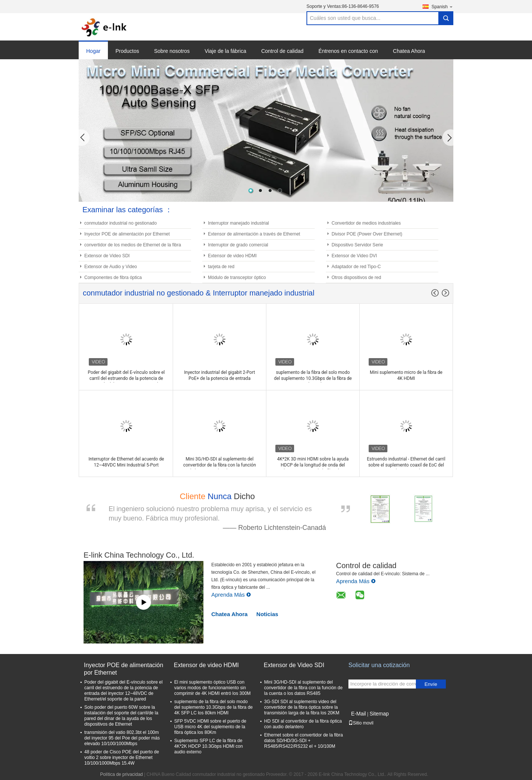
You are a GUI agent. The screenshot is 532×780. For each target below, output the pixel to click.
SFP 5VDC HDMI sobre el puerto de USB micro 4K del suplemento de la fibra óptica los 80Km (210, 727)
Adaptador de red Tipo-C (356, 267)
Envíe (431, 684)
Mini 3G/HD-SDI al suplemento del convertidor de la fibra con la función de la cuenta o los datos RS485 (303, 688)
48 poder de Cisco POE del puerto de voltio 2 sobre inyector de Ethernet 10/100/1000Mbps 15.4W (122, 757)
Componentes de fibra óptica (113, 277)
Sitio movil (361, 723)
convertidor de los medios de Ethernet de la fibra (133, 245)
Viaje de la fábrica (225, 51)
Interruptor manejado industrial (238, 223)
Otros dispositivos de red (356, 277)
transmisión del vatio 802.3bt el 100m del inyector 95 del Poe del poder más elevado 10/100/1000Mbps (122, 738)
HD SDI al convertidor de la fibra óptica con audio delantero (303, 724)
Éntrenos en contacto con (348, 51)
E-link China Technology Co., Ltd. (139, 555)
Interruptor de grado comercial (238, 245)
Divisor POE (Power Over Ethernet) (367, 234)
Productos (127, 51)
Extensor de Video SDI (107, 256)
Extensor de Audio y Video (111, 267)
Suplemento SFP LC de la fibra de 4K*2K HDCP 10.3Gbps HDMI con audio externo (208, 746)
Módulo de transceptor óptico (237, 277)
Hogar (93, 51)
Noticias (267, 614)
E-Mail (359, 714)
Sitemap (379, 714)
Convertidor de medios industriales (366, 223)
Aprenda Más (231, 595)
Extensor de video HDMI (232, 256)
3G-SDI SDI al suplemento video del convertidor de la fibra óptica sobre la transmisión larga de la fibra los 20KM (302, 707)
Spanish (442, 7)
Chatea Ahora (409, 51)
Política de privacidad (121, 774)
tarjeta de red (221, 267)
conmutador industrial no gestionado (120, 223)
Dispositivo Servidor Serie (357, 245)
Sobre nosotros (172, 51)
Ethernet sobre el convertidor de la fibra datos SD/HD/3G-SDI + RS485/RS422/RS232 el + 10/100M (303, 741)
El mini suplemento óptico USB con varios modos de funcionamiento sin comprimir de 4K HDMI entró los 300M (212, 688)
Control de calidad (282, 51)
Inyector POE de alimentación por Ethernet (127, 234)
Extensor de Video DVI (354, 256)
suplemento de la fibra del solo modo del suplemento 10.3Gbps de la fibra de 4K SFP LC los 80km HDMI (213, 707)
